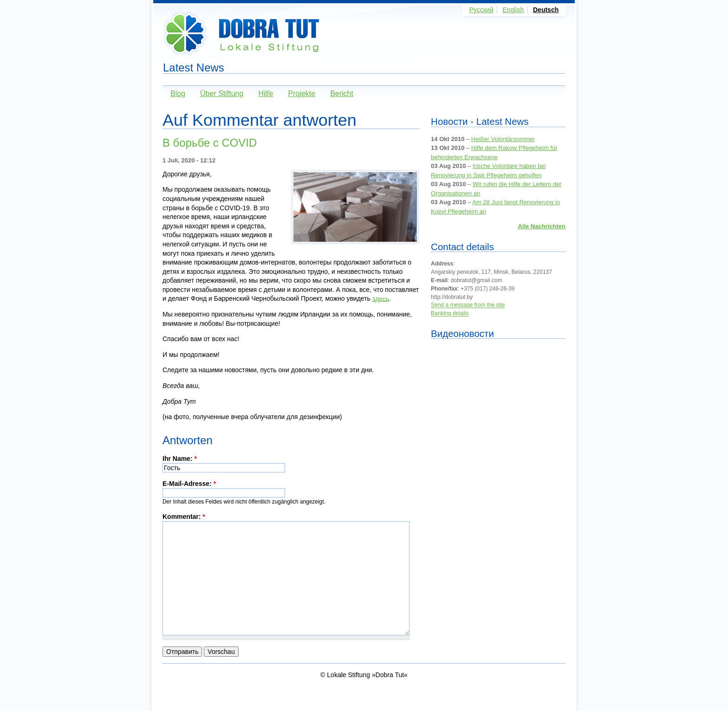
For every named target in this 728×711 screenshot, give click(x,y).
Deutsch (546, 10)
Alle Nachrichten (542, 226)
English (513, 10)
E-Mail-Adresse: (189, 484)
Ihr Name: (180, 459)
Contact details (462, 247)
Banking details (450, 314)
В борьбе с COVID (210, 143)
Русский (481, 10)
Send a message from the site (468, 305)
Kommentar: (184, 517)
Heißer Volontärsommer (503, 139)
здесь (381, 298)
